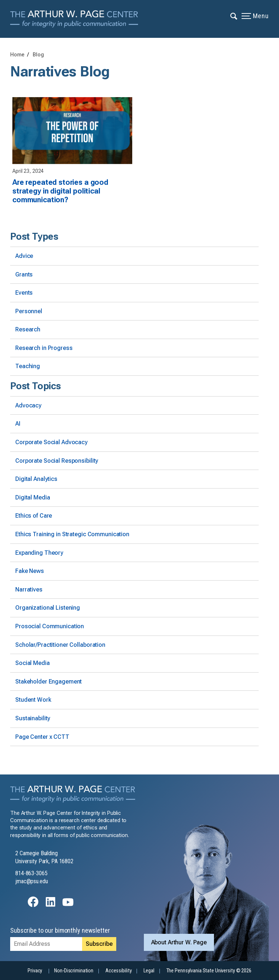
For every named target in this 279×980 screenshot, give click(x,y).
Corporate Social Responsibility (57, 461)
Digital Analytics (36, 479)
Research (28, 329)
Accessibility (118, 971)
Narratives (29, 589)
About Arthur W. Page (179, 942)
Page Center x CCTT (42, 737)
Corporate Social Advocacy (51, 442)
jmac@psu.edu (32, 881)
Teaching (28, 366)
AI (18, 424)
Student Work (33, 700)
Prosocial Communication (50, 626)
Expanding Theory (39, 553)
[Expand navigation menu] (234, 16)
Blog (38, 55)
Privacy (35, 971)
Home (17, 55)
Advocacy (28, 405)
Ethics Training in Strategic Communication (72, 534)
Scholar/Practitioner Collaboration (60, 645)
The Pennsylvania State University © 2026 (209, 971)
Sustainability (33, 718)
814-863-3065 (31, 873)
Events (24, 293)
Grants (24, 274)
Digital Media (33, 497)
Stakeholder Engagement (48, 682)
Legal (149, 971)
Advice (24, 256)
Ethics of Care (34, 516)
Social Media (33, 663)
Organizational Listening (48, 608)
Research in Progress (44, 348)
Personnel (29, 311)
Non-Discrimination (74, 971)
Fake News (30, 571)
